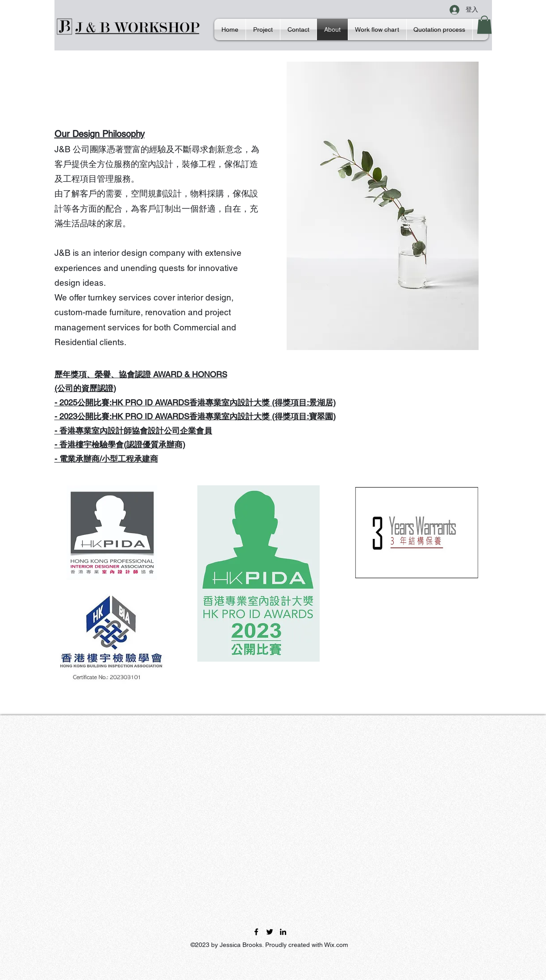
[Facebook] (256, 932)
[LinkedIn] (283, 932)
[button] (484, 25)
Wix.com (336, 945)
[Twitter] (270, 932)
